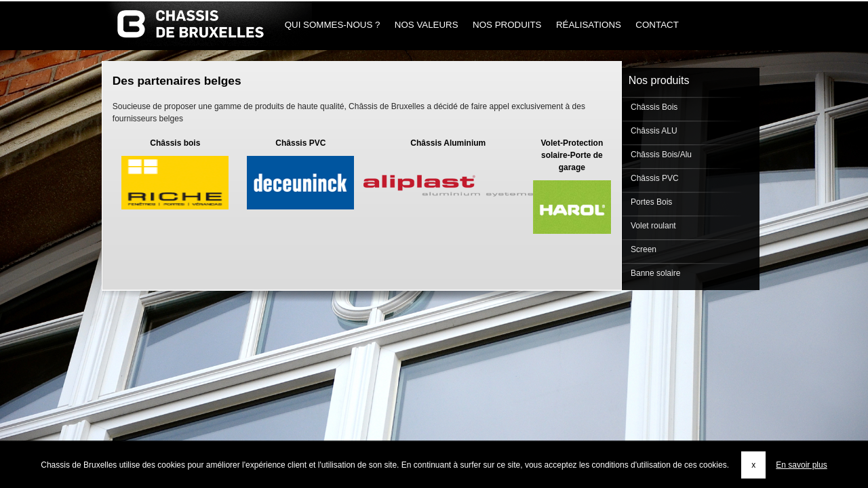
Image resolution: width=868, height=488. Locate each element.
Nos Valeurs (426, 25)
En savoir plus (801, 465)
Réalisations (588, 25)
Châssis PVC (654, 178)
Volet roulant (652, 226)
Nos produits (507, 25)
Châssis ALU (653, 131)
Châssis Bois (653, 107)
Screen (643, 249)
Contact (657, 25)
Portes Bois (651, 202)
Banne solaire (655, 273)
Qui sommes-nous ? (332, 25)
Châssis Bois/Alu (660, 155)
